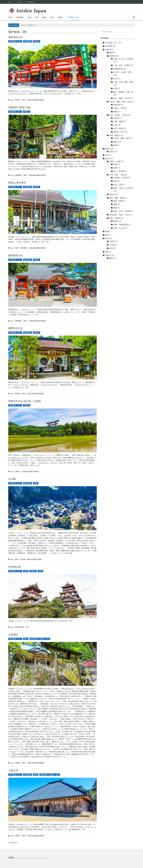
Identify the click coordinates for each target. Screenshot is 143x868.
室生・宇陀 (118, 185)
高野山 (112, 152)
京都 (29, 17)
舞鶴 (115, 112)
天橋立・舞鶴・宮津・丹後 (120, 102)
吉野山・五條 (115, 161)
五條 (115, 164)
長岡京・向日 (119, 132)
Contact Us (31, 2)
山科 (115, 88)
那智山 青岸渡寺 (17, 182)
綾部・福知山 (115, 135)
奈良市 (112, 194)
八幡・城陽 (118, 121)
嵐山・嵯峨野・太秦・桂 (123, 92)
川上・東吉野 (119, 171)
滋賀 (107, 252)
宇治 (115, 125)
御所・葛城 (118, 201)
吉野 (115, 168)
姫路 (107, 231)
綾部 (115, 145)
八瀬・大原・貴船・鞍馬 (123, 82)
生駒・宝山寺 (119, 228)
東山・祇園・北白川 (122, 98)
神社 (24, 100)
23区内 (112, 241)
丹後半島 (117, 105)
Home (10, 17)
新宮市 (17, 100)
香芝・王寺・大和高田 (122, 211)
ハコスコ (19, 2)
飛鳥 (115, 208)
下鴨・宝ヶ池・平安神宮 (123, 59)
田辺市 (17, 394)
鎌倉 (44, 17)
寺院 (17, 248)
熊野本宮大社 (16, 328)
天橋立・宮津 (119, 108)
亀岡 (111, 52)
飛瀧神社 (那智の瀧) (19, 107)
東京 (52, 17)
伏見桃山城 (14, 567)
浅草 (111, 248)
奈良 (37, 17)
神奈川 (108, 255)
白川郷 (12, 479)
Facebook (107, 32)
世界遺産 (20, 17)
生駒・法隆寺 (115, 218)
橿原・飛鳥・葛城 (117, 198)
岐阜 (36, 483)
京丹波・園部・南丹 (122, 138)
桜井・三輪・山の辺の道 (123, 188)
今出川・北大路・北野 (122, 72)
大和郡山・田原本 (121, 178)
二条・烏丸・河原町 (122, 65)
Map (9, 2)
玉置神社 (13, 634)
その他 (112, 245)
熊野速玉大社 (16, 37)
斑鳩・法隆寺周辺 (121, 225)
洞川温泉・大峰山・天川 (40, 639)
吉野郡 (17, 763)
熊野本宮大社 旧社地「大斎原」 (26, 401)
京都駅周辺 (118, 69)
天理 (115, 181)
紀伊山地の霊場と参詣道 (36, 100)
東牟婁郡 (18, 175)
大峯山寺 (13, 770)
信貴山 (116, 221)
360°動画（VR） (74, 17)
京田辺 (116, 118)
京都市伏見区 (20, 627)
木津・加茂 (118, 128)
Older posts (14, 843)
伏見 (40, 571)
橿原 (115, 204)
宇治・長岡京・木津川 (118, 115)
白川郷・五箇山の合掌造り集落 (31, 559)
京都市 (33, 571)
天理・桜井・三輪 (117, 175)
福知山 (116, 142)
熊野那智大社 (16, 255)
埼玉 (107, 155)
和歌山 (61, 17)
